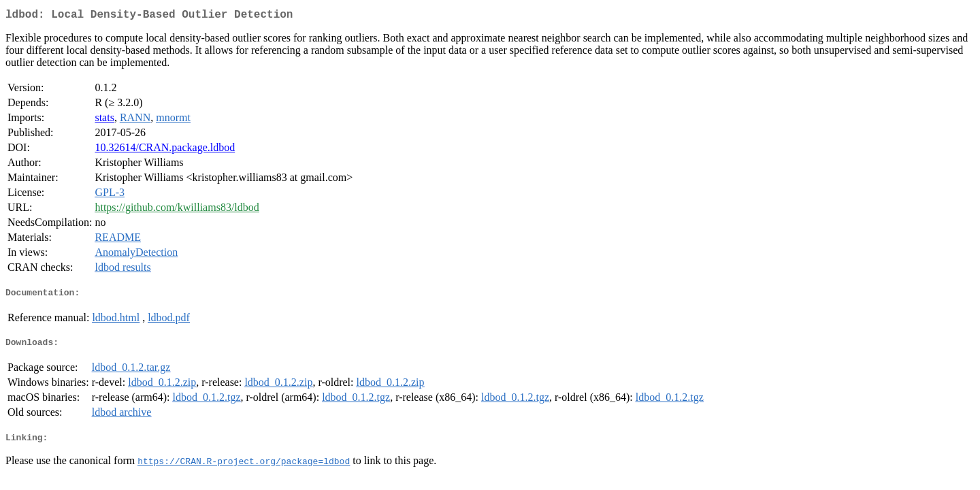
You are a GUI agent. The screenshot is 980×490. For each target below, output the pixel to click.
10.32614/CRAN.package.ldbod (165, 150)
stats (104, 120)
